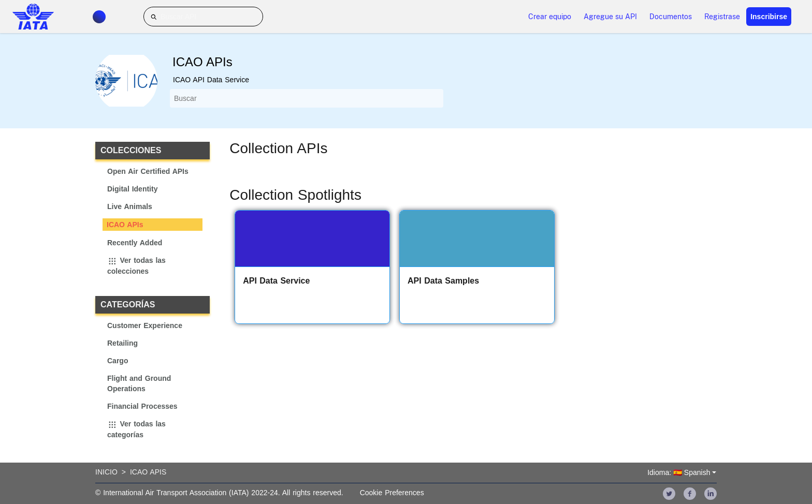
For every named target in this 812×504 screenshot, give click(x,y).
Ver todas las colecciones (136, 266)
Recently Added (135, 243)
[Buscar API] (203, 17)
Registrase (722, 17)
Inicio (106, 472)
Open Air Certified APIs (148, 171)
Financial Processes (142, 406)
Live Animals (130, 206)
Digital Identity (132, 189)
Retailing (122, 343)
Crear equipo (550, 17)
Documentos (671, 17)
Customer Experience (145, 325)
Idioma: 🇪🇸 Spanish (679, 472)
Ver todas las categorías (136, 429)
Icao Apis (148, 472)
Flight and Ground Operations (139, 383)
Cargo (118, 361)
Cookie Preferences (392, 493)
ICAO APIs (125, 225)
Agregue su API (610, 17)
